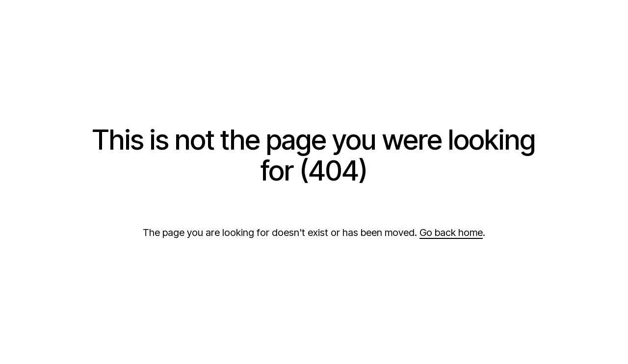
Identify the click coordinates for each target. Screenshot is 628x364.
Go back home (451, 233)
